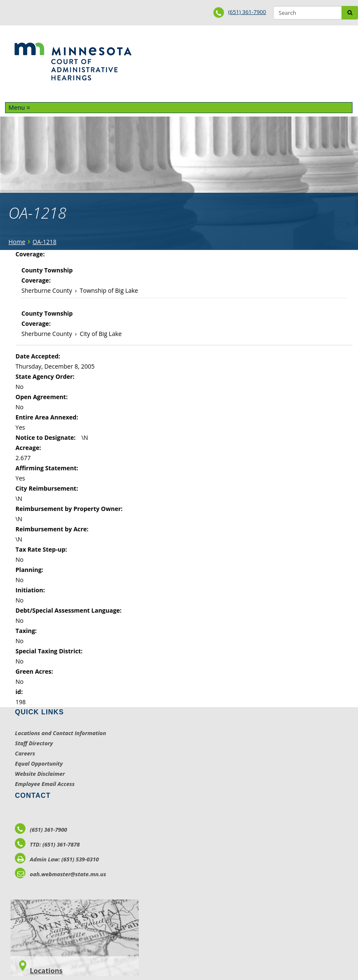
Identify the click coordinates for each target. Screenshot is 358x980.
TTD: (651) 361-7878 (47, 844)
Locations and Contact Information (60, 733)
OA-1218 (45, 242)
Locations (46, 971)
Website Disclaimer (40, 774)
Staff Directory (34, 743)
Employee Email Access (45, 784)
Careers (25, 753)
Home (17, 242)
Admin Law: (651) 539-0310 (57, 859)
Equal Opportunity (39, 763)
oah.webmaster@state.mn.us (60, 874)
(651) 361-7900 (247, 12)
